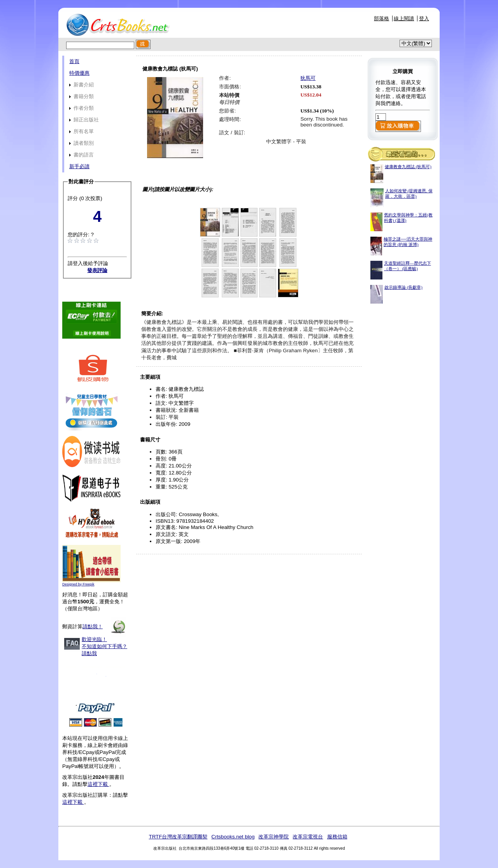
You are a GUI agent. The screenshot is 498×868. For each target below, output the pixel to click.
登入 (424, 18)
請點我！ (93, 626)
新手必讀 (79, 166)
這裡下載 (98, 784)
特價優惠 (79, 73)
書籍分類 (82, 96)
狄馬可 (308, 78)
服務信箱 (337, 837)
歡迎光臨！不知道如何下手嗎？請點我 (104, 646)
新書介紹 (82, 85)
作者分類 (82, 108)
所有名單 (82, 131)
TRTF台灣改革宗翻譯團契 (178, 837)
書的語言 (82, 155)
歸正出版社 (84, 120)
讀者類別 (82, 143)
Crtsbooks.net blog (233, 837)
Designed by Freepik (78, 584)
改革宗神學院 (274, 837)
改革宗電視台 (308, 837)
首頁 (74, 61)
